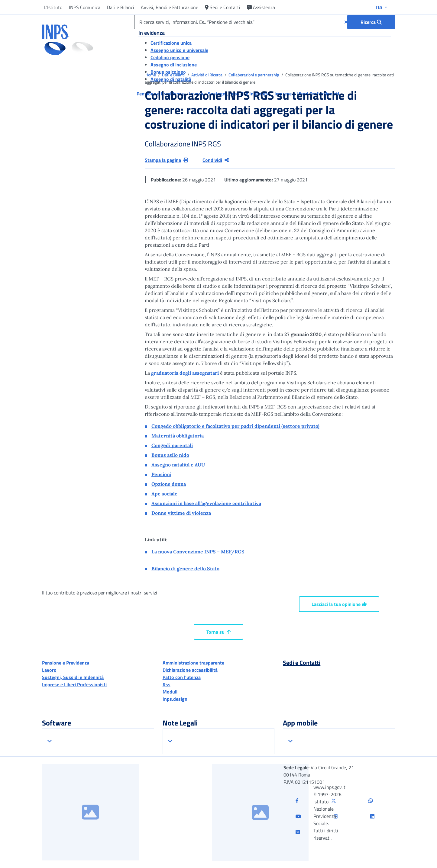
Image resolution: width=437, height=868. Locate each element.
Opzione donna (169, 484)
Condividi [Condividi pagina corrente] (216, 160)
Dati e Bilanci (121, 7)
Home (151, 75)
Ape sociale (164, 494)
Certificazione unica (171, 43)
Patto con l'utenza (182, 677)
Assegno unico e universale (179, 50)
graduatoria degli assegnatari (185, 373)
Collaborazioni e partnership (254, 75)
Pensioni (161, 474)
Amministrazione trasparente (193, 663)
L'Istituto (53, 7)
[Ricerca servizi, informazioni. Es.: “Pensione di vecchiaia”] (239, 22)
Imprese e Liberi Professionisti (74, 684)
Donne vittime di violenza (181, 513)
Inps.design (175, 699)
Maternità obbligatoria (178, 436)
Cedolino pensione (170, 57)
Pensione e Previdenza (66, 663)
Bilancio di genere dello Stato (185, 569)
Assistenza (261, 7)
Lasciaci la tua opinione (339, 604)
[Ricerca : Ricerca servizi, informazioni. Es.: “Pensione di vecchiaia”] (371, 22)
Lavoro (49, 670)
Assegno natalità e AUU (178, 465)
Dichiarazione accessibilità (190, 670)
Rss (167, 684)
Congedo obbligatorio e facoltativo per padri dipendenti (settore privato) (235, 426)
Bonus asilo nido (170, 455)
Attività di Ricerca (207, 75)
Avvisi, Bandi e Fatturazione (170, 7)
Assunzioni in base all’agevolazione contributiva (206, 503)
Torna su (218, 632)
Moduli (170, 692)
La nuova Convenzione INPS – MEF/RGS (198, 552)
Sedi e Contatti (223, 7)
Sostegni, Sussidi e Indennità (73, 677)
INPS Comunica (85, 7)
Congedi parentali (172, 445)
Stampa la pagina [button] (167, 160)
